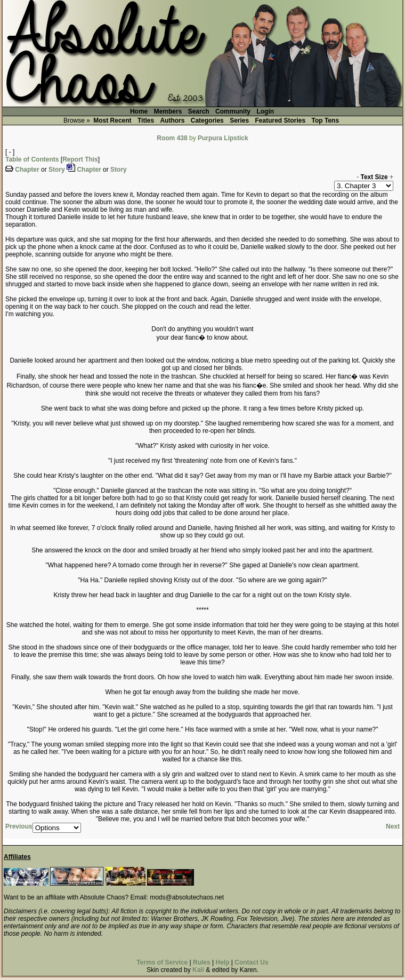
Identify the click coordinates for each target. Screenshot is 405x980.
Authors (172, 121)
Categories (207, 121)
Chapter (27, 170)
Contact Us (251, 962)
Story (57, 170)
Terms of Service (162, 962)
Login (265, 111)
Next (393, 826)
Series (239, 121)
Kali (198, 970)
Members (168, 111)
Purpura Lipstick (223, 138)
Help (222, 962)
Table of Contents (32, 159)
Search (199, 111)
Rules (202, 962)
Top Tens (326, 121)
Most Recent (112, 121)
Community (233, 111)
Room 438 (172, 138)
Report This (80, 159)
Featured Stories (281, 121)
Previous (19, 826)
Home (139, 111)
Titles (146, 121)
